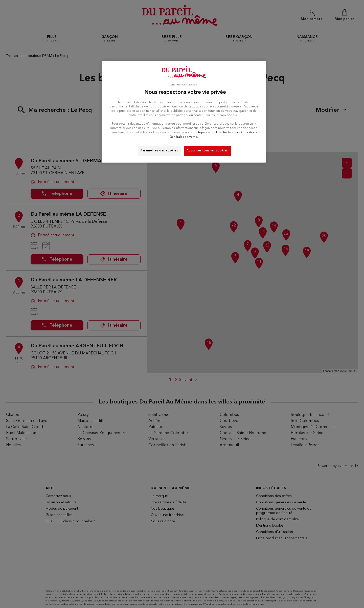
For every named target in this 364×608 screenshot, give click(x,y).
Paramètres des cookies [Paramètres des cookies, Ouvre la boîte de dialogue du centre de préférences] (159, 151)
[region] (184, 112)
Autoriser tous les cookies (207, 151)
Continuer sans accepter (184, 85)
